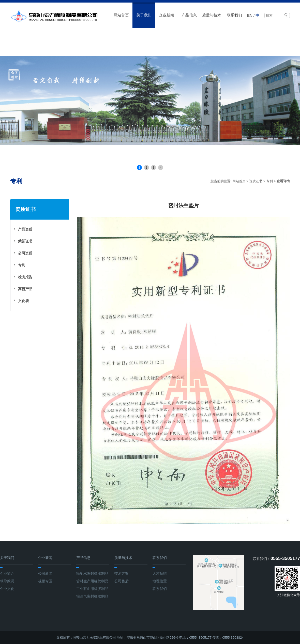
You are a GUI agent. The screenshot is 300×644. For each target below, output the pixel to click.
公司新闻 (45, 573)
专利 (269, 181)
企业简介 (7, 573)
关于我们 (144, 15)
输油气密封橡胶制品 (92, 596)
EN (250, 15)
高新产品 (25, 289)
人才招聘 (160, 573)
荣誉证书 (25, 241)
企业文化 (7, 589)
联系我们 (234, 15)
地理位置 (160, 581)
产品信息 (189, 15)
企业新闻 (167, 15)
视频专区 (45, 581)
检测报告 (25, 277)
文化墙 (23, 301)
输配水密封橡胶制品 (92, 573)
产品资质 (25, 229)
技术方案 (122, 573)
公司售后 (122, 581)
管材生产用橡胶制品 (92, 581)
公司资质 (25, 253)
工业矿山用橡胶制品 (92, 589)
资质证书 (256, 181)
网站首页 (121, 15)
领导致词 (7, 581)
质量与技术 (212, 15)
